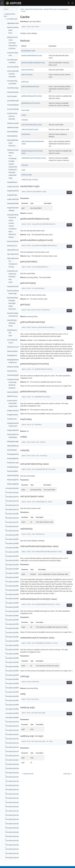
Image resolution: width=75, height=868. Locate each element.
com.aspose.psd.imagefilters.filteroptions (18, 722)
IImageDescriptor (12, 415)
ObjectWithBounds (13, 250)
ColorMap (12, 74)
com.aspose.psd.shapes (13, 768)
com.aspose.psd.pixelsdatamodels (16, 760)
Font (10, 156)
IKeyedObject (13, 437)
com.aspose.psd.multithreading (15, 756)
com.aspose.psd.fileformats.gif (15, 548)
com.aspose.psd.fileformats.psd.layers (17, 577)
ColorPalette (12, 84)
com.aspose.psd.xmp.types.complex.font (18, 836)
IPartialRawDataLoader (14, 467)
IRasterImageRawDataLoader (16, 484)
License (11, 220)
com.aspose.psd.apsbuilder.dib (15, 488)
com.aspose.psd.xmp (12, 781)
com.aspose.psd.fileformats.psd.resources (19, 683)
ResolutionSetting (13, 313)
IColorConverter (12, 401)
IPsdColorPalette (12, 471)
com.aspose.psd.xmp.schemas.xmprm (17, 811)
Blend (10, 30)
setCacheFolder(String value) (32, 127)
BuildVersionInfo (12, 37)
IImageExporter (12, 419)
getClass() (25, 82)
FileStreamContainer (14, 150)
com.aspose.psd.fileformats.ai (15, 539)
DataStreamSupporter (14, 127)
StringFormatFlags (13, 367)
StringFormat (13, 362)
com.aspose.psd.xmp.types (14, 815)
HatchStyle (12, 172)
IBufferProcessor (12, 396)
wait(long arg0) (27, 182)
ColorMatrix (12, 77)
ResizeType (12, 309)
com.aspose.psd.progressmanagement (18, 764)
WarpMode (12, 385)
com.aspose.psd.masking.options (16, 743)
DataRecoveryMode (13, 123)
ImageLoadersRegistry (14, 199)
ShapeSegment (12, 330)
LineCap (11, 223)
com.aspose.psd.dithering (13, 514)
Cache (11, 40)
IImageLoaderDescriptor (15, 430)
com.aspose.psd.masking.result (15, 747)
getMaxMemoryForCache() (31, 103)
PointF (11, 282)
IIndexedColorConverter (15, 434)
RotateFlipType (12, 320)
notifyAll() (25, 122)
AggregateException (13, 23)
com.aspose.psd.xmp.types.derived (17, 858)
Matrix (10, 232)
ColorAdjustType (12, 60)
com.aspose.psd (12, 19)
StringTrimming (12, 371)
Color (10, 55)
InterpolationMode (13, 215)
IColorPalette (13, 403)
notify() (24, 117)
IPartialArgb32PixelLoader (15, 454)
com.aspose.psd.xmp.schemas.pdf (16, 790)
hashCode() (25, 113)
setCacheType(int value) (30, 132)
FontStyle (11, 161)
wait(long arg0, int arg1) (30, 187)
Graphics (11, 164)
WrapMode (12, 388)
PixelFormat (12, 274)
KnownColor (12, 218)
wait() (23, 177)
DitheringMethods (13, 140)
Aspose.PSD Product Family (34, 9)
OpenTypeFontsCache (14, 254)
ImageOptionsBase (13, 203)
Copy (65, 27)
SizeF (10, 336)
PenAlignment (13, 264)
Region (11, 306)
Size (10, 333)
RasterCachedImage (14, 291)
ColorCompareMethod (14, 71)
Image (10, 178)
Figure (10, 143)
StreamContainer (12, 351)
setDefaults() (26, 139)
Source (11, 343)
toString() (25, 172)
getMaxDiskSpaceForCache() (32, 96)
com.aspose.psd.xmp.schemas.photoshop (19, 794)
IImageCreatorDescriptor (15, 410)
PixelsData (12, 277)
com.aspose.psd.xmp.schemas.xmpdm (18, 802)
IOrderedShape (12, 450)
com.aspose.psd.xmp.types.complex (17, 824)
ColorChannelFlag (13, 67)
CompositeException (14, 101)
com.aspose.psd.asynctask (14, 492)
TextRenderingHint (13, 375)
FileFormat (12, 146)
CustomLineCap (12, 113)
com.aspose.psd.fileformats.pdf (15, 560)
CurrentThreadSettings (14, 109)
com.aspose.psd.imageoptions (15, 730)
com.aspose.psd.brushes (13, 497)
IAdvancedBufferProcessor (15, 392)
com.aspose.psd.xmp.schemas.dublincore (19, 785)
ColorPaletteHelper (13, 88)
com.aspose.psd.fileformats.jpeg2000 (17, 556)
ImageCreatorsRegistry (14, 187)
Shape (11, 326)
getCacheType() (27, 75)
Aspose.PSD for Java (50, 9)
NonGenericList (12, 246)
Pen (10, 261)
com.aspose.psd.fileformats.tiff (15, 696)
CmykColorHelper (13, 53)
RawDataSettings (13, 298)
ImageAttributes (12, 182)
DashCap (11, 116)
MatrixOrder (12, 234)
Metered (11, 237)
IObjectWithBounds (13, 446)
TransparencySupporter (15, 379)
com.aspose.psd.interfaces (14, 734)
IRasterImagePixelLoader (15, 480)
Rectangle (12, 301)
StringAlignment (12, 355)
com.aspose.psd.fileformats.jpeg (16, 552)
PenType (11, 267)
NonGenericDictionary (14, 241)
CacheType (12, 43)
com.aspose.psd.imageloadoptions (16, 726)
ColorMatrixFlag (12, 81)
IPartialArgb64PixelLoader (15, 458)
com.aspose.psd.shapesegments (16, 773)
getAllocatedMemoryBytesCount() (33, 63)
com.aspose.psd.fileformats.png (15, 565)
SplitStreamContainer (14, 347)
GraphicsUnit (13, 170)
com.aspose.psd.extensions (14, 531)
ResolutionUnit (13, 316)
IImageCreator (13, 406)
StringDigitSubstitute (13, 360)
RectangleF (12, 303)
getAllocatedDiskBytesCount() (32, 56)
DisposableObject (13, 132)
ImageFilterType (12, 195)
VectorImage (12, 382)
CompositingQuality (13, 105)
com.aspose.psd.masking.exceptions (17, 739)
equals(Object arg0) (28, 51)
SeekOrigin (12, 323)
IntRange (11, 210)
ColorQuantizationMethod (15, 92)
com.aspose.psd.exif (12, 522)
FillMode (11, 153)
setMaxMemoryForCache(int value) (34, 163)
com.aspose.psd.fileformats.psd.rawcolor (18, 679)
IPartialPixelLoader (13, 463)
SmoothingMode (12, 340)
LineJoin (11, 226)
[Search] (10, 9)
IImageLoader (13, 426)
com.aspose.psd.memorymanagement (17, 751)
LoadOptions (12, 229)
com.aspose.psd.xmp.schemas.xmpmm (18, 807)
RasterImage (12, 294)
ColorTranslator (12, 96)
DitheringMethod (12, 136)
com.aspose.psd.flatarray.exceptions (17, 717)
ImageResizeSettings (14, 208)
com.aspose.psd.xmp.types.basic (16, 819)
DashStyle (12, 119)
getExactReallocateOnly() (30, 87)
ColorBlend (12, 62)
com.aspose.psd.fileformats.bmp (16, 543)
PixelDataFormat (12, 271)
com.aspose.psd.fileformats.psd (15, 569)
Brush (10, 33)
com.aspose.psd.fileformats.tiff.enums (17, 700)
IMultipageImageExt (13, 441)
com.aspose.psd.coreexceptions (16, 501)
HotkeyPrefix (12, 175)
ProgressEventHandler (14, 286)
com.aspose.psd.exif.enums (14, 526)
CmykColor (12, 48)
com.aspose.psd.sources (13, 777)
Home (22, 9)
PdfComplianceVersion (14, 258)
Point (10, 279)
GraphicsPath (13, 167)
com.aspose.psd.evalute (13, 518)
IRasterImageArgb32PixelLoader (17, 475)
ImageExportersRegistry (15, 191)
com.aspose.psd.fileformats (14, 535)
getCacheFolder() (27, 70)
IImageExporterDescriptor (15, 423)
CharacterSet (13, 46)
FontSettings (12, 158)
